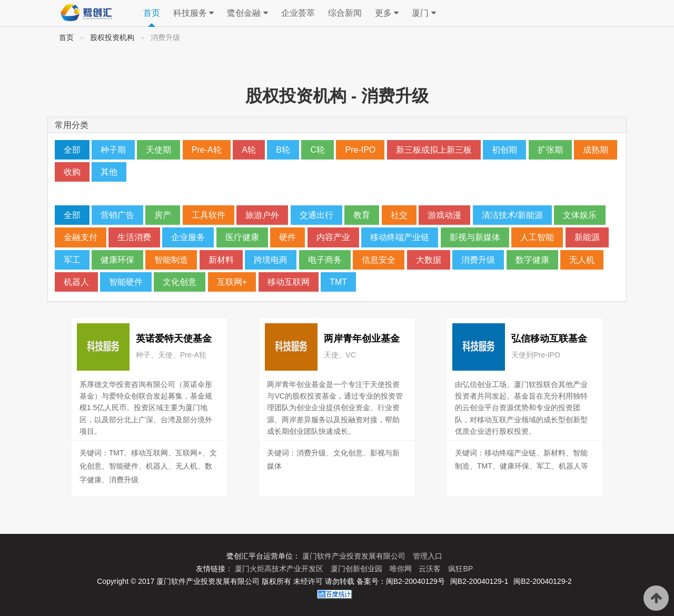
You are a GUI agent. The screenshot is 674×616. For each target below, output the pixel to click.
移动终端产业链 (400, 237)
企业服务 (188, 237)
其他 (109, 172)
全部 (72, 150)
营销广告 (117, 215)
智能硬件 (126, 282)
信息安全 (379, 260)
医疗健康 (242, 237)
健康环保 (117, 260)
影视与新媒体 (475, 237)
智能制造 (171, 260)
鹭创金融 (247, 13)
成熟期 (596, 150)
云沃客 (431, 569)
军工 (72, 260)
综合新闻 (345, 13)
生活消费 (134, 237)
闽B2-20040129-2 (543, 581)
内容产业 (333, 237)
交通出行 (316, 215)
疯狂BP (460, 569)
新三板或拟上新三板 (434, 150)
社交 (399, 215)
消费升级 (478, 260)
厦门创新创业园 (358, 569)
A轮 (249, 150)
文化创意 (180, 282)
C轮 (318, 150)
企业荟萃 (298, 13)
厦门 (424, 13)
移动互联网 (289, 282)
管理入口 (428, 556)
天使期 (158, 150)
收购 (72, 172)
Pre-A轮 (207, 150)
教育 (362, 215)
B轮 (283, 150)
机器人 (76, 282)
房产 (163, 215)
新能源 (587, 237)
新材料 (221, 260)
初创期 (504, 150)
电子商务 (325, 260)
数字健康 (532, 260)
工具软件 (209, 215)
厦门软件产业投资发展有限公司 (355, 556)
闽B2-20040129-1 (479, 581)
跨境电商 (271, 260)
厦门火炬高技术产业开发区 (280, 569)
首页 (152, 13)
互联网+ (232, 282)
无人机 (582, 260)
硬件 (288, 237)
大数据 (429, 260)
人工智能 (537, 237)
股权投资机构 (112, 38)
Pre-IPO (360, 150)
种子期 (113, 150)
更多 (387, 13)
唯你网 (402, 569)
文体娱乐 (580, 215)
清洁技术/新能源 (512, 215)
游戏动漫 (444, 215)
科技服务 (194, 13)
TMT (338, 282)
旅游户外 (262, 215)
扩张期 (550, 150)
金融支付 (81, 237)
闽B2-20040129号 (415, 581)
